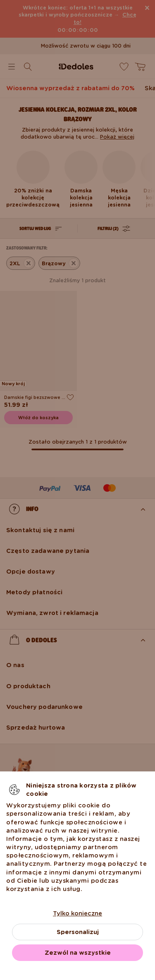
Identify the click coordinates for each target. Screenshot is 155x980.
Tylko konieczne (77, 913)
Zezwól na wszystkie (78, 953)
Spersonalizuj (78, 932)
